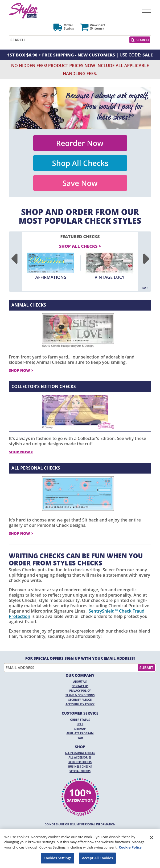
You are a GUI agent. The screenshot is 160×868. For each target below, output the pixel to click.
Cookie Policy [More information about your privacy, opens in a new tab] (130, 847)
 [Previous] (14, 259)
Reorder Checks (80, 762)
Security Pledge (80, 700)
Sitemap (80, 729)
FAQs (80, 738)
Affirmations (51, 277)
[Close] (151, 838)
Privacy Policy (80, 691)
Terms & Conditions (80, 695)
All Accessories (80, 757)
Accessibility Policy (80, 704)
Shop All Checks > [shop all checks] (80, 246)
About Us (80, 682)
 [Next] (146, 259)
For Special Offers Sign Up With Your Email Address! (80, 658)
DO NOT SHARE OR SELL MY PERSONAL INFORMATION (80, 824)
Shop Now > (21, 370)
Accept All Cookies (97, 858)
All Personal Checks (36, 468)
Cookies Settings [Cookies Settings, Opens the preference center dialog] (58, 858)
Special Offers (80, 771)
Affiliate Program (80, 733)
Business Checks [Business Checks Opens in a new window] (80, 767)
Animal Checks (29, 305)
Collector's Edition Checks (44, 386)
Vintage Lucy (110, 277)
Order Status (80, 720)
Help (80, 724)
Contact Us (80, 686)
